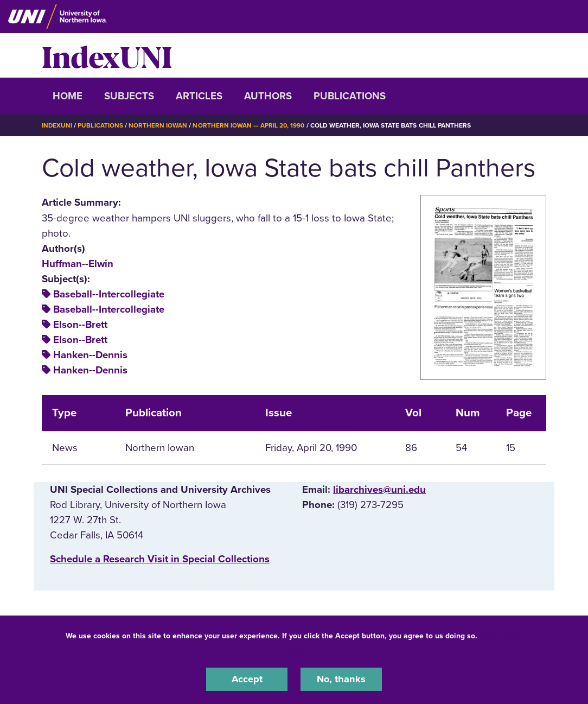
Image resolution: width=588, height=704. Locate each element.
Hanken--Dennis (90, 355)
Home (68, 96)
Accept (247, 679)
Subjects (129, 96)
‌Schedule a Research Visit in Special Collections (160, 559)
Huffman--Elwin (78, 263)
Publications (350, 96)
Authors (268, 96)
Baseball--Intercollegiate (109, 294)
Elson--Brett (80, 325)
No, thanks (341, 679)
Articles (199, 96)
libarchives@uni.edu (379, 489)
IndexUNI (107, 55)
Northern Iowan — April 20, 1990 (250, 125)
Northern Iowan (158, 125)
